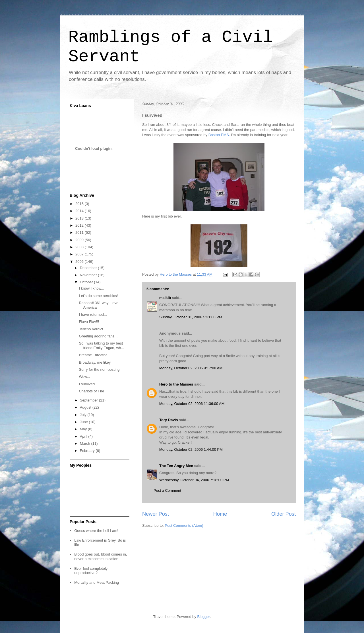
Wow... (84, 377)
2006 (80, 262)
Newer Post (156, 514)
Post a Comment (167, 490)
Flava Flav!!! (89, 322)
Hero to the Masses (176, 384)
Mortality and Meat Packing (97, 582)
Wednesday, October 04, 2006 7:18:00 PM (194, 480)
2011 (80, 232)
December (89, 268)
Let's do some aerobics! (98, 296)
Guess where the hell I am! (96, 531)
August (86, 407)
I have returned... (93, 315)
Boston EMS (219, 135)
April (84, 436)
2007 (80, 254)
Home (220, 514)
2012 (80, 225)
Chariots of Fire (91, 391)
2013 (80, 218)
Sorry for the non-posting (99, 369)
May (84, 429)
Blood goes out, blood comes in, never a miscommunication (101, 557)
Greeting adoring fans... (98, 336)
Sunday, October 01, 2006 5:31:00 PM (191, 317)
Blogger (204, 617)
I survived (87, 384)
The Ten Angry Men (176, 466)
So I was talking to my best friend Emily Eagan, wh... (101, 346)
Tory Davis (169, 420)
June (84, 422)
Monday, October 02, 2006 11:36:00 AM (192, 404)
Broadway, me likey (95, 362)
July (84, 415)
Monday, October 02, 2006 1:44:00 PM (191, 449)
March (86, 443)
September (89, 400)
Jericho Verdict (91, 329)
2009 (80, 240)
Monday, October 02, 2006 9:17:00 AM (191, 368)
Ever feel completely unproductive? (91, 571)
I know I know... (91, 288)
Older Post (284, 514)
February (88, 451)
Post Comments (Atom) (184, 526)
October (87, 282)
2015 (80, 204)
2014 (80, 211)
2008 (80, 247)
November (89, 275)
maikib (165, 298)
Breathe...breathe (93, 355)
